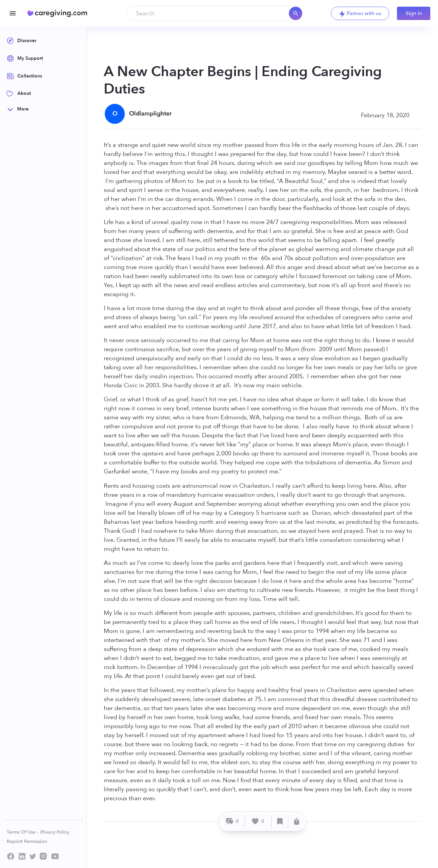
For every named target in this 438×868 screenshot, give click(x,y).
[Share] (297, 821)
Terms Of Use (23, 832)
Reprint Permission (27, 841)
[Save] (280, 821)
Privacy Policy (55, 832)
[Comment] (232, 821)
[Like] (258, 821)
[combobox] (215, 13)
